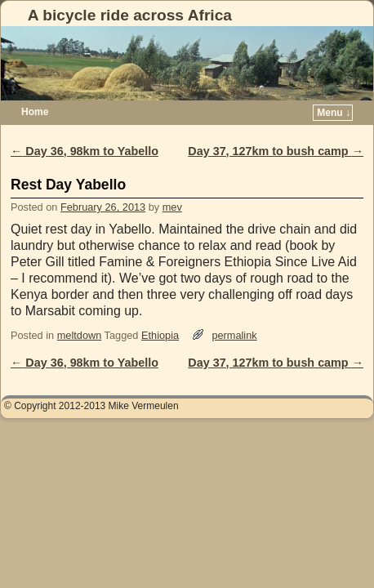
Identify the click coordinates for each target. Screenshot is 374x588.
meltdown (80, 335)
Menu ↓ (334, 113)
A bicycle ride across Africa (130, 15)
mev (172, 207)
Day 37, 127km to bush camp (276, 151)
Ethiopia (160, 335)
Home (35, 112)
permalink (234, 335)
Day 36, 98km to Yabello (85, 151)
